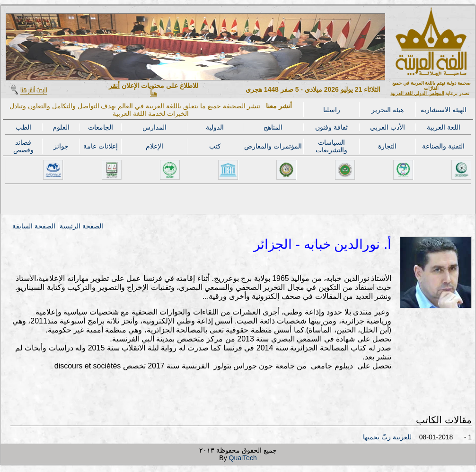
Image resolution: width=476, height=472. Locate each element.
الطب (23, 127)
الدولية (215, 127)
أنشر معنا (278, 106)
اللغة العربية (444, 127)
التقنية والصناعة (443, 146)
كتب (215, 146)
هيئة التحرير (388, 110)
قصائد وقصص (23, 146)
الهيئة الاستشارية (444, 110)
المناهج (273, 127)
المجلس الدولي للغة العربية (417, 93)
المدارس (154, 127)
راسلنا (332, 110)
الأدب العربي (388, 127)
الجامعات (101, 127)
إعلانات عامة (101, 146)
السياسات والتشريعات (331, 146)
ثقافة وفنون (331, 127)
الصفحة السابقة (34, 226)
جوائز (61, 146)
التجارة (387, 146)
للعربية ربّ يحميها (387, 437)
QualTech (243, 458)
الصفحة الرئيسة (81, 226)
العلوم (61, 127)
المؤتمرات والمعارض (273, 146)
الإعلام (154, 146)
